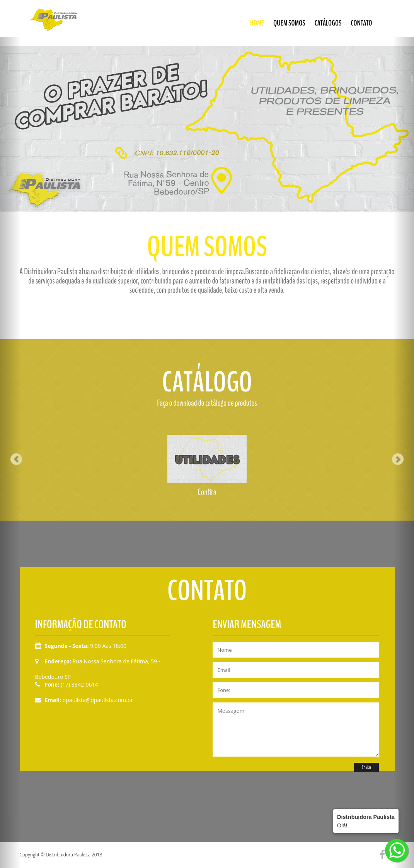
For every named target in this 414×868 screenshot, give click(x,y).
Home (257, 23)
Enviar (367, 767)
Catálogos (328, 23)
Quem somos (289, 23)
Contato (362, 23)
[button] (10, 434)
